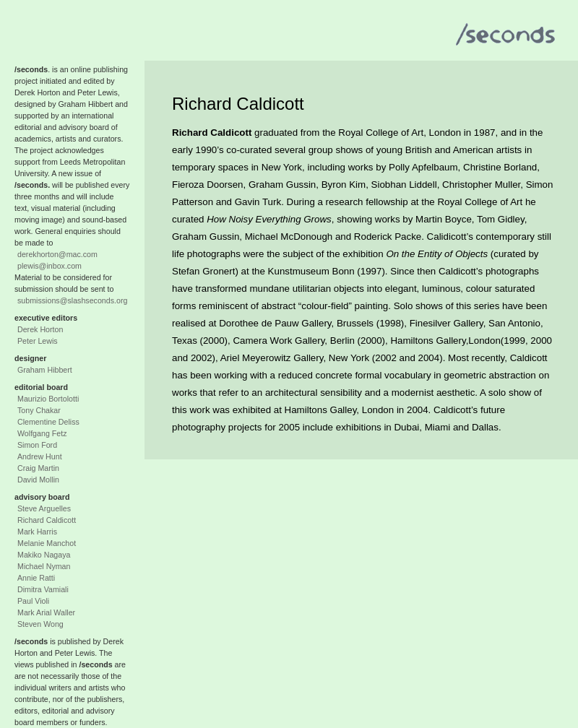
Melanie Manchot (47, 543)
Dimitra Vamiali (43, 589)
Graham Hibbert (45, 370)
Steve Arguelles (44, 508)
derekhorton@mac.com (57, 254)
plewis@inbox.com (49, 266)
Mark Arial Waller (46, 612)
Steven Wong (40, 624)
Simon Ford (37, 445)
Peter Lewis (38, 341)
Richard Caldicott (47, 520)
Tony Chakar (39, 410)
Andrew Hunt (40, 456)
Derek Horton (40, 329)
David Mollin (38, 480)
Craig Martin (38, 468)
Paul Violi (33, 601)
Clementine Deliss (48, 422)
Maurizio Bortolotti (48, 399)
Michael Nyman (44, 566)
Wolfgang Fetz (42, 433)
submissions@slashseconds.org (72, 300)
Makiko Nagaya (44, 555)
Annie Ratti (36, 578)
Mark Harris (37, 532)
